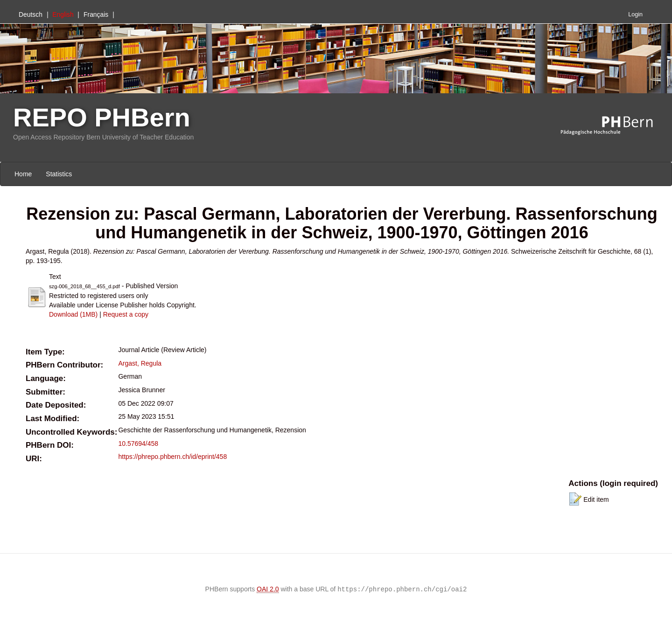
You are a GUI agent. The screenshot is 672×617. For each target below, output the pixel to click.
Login (635, 14)
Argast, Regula (140, 363)
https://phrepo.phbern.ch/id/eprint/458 (172, 457)
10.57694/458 (138, 444)
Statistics (59, 174)
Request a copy (126, 314)
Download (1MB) (73, 314)
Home (23, 174)
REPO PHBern (102, 117)
